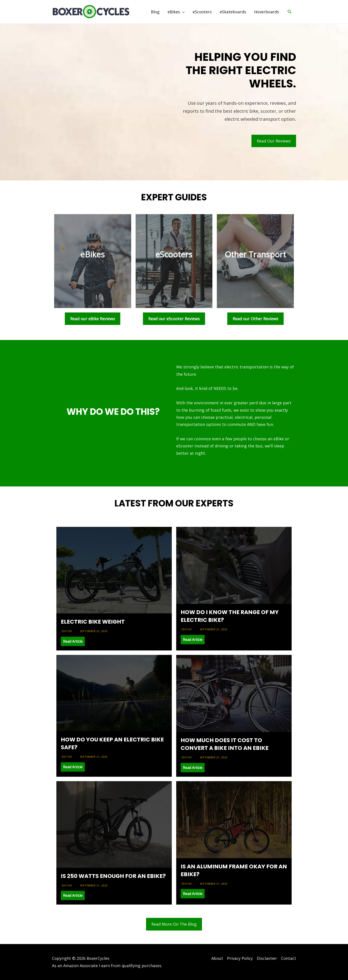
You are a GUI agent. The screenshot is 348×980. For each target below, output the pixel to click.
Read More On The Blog (174, 924)
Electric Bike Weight (93, 622)
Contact (289, 958)
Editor (67, 631)
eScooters (174, 254)
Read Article (73, 641)
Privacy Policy (240, 958)
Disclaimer (267, 958)
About (217, 958)
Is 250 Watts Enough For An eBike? (113, 876)
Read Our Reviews (274, 141)
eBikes (93, 254)
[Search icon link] (290, 12)
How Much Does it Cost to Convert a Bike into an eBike (225, 744)
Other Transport (255, 254)
